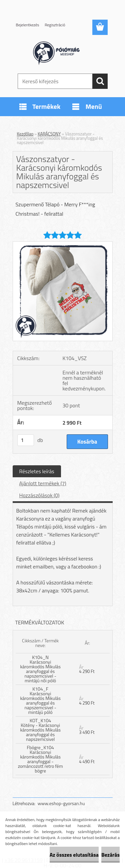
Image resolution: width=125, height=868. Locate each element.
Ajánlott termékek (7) (43, 483)
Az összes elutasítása (74, 855)
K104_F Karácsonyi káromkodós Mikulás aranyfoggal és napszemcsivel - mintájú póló (40, 700)
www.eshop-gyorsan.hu (61, 803)
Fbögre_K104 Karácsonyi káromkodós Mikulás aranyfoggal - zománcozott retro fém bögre (40, 759)
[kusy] (26, 440)
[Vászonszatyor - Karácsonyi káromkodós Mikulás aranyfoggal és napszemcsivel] (63, 244)
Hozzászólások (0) (39, 495)
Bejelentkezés (28, 25)
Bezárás (110, 855)
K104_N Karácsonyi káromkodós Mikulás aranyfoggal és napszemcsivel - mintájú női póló (40, 669)
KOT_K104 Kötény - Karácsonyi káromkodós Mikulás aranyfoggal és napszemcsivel (40, 730)
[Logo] (62, 52)
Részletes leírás (37, 471)
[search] (100, 81)
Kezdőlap (25, 134)
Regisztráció (55, 25)
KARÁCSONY (49, 134)
